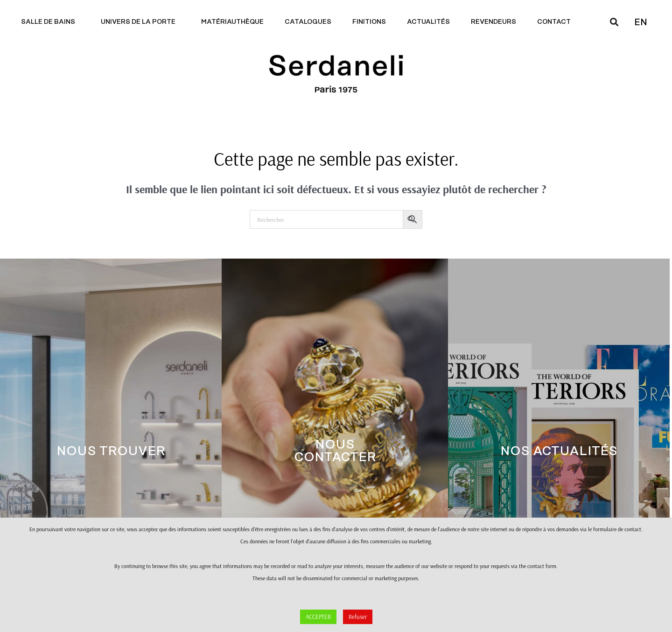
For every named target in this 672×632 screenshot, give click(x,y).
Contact (556, 22)
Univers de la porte (140, 22)
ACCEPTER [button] (318, 617)
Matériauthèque (232, 22)
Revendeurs (493, 22)
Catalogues (308, 22)
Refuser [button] (358, 617)
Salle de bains (50, 22)
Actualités (428, 22)
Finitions (369, 22)
